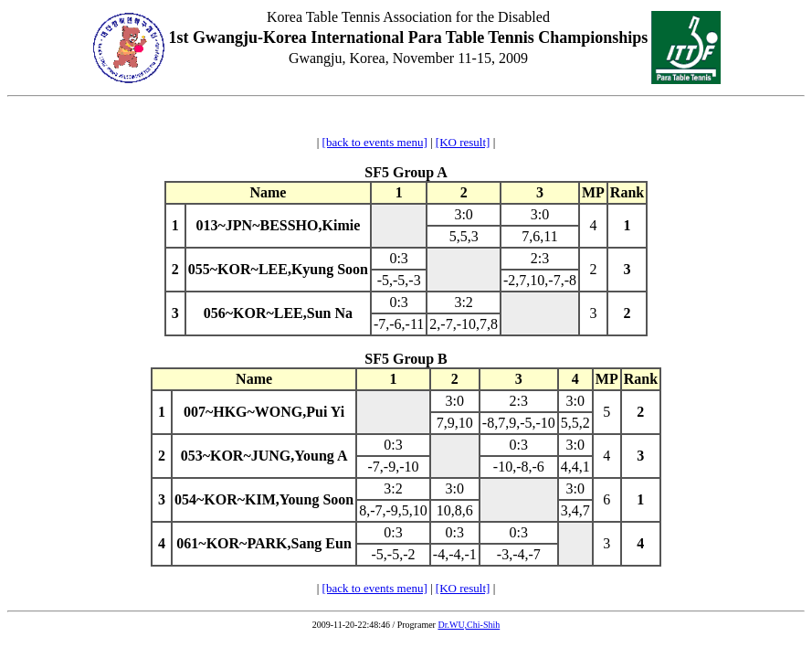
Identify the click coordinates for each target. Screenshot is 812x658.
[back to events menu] (375, 142)
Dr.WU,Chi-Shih (469, 625)
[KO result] (463, 142)
